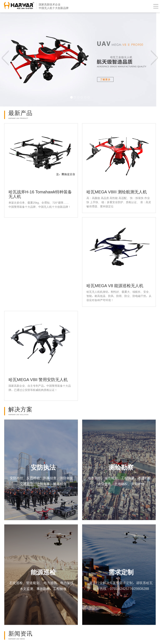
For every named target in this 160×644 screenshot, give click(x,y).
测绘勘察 (121, 467)
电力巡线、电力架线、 (60, 583)
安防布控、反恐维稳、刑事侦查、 (35, 478)
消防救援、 (68, 478)
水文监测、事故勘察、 (36, 589)
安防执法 (43, 467)
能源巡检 (43, 572)
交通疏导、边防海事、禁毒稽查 (43, 484)
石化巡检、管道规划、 (26, 583)
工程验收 (60, 589)
